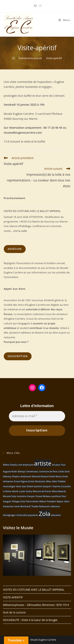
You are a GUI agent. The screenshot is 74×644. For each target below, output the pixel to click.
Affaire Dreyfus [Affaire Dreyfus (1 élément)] (10, 465)
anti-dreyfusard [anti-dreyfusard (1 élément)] (26, 465)
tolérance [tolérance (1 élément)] (55, 506)
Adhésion (15, 249)
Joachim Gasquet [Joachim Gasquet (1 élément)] (42, 486)
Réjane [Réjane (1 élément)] (60, 501)
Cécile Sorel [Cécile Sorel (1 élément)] (64, 471)
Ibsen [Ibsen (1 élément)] (19, 486)
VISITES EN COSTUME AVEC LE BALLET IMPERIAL (32, 211)
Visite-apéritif (54, 58)
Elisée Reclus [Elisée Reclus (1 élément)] (56, 476)
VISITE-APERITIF (13, 597)
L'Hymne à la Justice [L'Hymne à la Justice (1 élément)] (61, 486)
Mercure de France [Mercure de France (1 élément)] (42, 491)
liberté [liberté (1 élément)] (15, 491)
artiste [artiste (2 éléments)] (43, 463)
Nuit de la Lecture (14, 612)
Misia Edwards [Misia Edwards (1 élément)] (59, 491)
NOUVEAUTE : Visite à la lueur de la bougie (30, 620)
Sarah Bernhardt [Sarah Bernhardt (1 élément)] (22, 506)
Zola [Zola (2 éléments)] (45, 514)
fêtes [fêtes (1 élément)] (49, 481)
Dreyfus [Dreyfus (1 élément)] (16, 476)
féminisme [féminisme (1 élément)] (40, 481)
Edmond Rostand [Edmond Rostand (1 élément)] (40, 476)
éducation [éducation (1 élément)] (56, 515)
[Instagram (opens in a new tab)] (40, 6)
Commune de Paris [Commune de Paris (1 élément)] (48, 471)
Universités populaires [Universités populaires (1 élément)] (27, 515)
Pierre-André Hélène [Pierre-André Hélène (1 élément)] (36, 501)
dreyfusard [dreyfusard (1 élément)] (26, 476)
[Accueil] (14, 58)
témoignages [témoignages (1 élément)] (9, 515)
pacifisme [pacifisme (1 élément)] (56, 496)
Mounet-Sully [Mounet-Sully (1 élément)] (9, 496)
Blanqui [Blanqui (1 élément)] (22, 471)
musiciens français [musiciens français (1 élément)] (26, 496)
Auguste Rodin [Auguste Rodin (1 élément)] (10, 471)
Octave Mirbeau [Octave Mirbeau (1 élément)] (43, 496)
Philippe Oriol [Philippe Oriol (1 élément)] (18, 501)
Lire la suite (20, 231)
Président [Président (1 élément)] (51, 501)
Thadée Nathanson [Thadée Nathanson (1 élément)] (40, 506)
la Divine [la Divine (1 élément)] (7, 491)
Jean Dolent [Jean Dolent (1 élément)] (28, 486)
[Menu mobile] (64, 20)
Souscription (18, 356)
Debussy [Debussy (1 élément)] (7, 476)
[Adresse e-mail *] (37, 416)
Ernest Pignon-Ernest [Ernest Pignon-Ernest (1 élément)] (24, 481)
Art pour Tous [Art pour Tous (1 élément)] (59, 465)
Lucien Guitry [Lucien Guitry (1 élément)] (26, 491)
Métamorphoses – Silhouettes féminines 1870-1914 (36, 605)
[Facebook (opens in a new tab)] (35, 6)
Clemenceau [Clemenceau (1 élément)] (32, 471)
